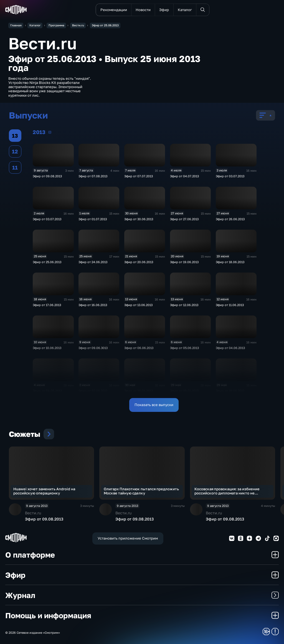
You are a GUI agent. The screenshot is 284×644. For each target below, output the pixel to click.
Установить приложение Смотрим (128, 538)
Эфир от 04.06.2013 (230, 348)
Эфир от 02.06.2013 (93, 391)
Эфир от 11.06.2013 (230, 305)
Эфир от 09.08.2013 (47, 176)
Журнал (142, 595)
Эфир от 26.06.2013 (230, 219)
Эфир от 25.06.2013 (47, 262)
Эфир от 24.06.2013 (93, 262)
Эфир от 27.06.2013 (184, 219)
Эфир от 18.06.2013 (230, 262)
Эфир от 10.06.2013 (47, 348)
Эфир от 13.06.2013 (138, 305)
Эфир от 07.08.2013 (93, 176)
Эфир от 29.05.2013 (184, 391)
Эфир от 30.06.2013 (139, 219)
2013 (50, 132)
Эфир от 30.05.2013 (139, 391)
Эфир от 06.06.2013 (139, 348)
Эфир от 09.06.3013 (93, 348)
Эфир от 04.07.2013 (184, 176)
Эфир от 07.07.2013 (139, 176)
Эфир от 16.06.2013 (93, 305)
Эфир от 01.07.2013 (93, 219)
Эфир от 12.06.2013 (184, 305)
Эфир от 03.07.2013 (230, 176)
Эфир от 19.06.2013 (184, 262)
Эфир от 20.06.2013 (139, 262)
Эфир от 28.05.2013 (230, 391)
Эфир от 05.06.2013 (184, 348)
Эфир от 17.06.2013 (47, 305)
